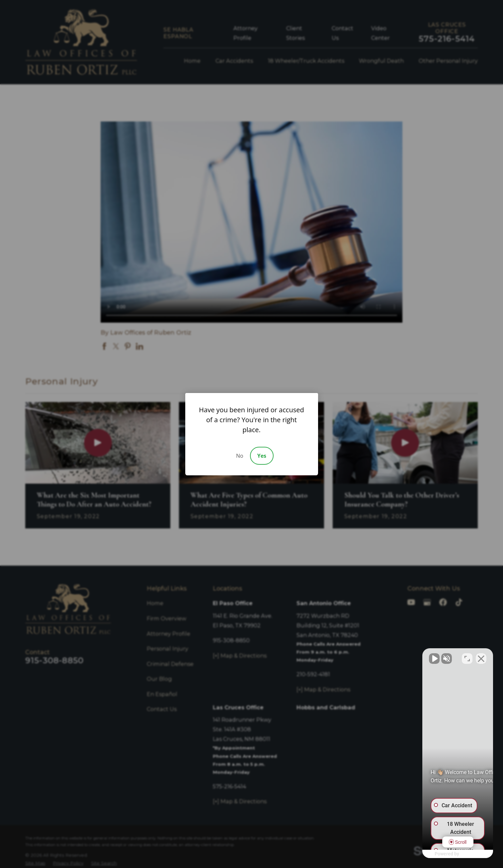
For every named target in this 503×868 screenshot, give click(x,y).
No (240, 456)
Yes (262, 456)
